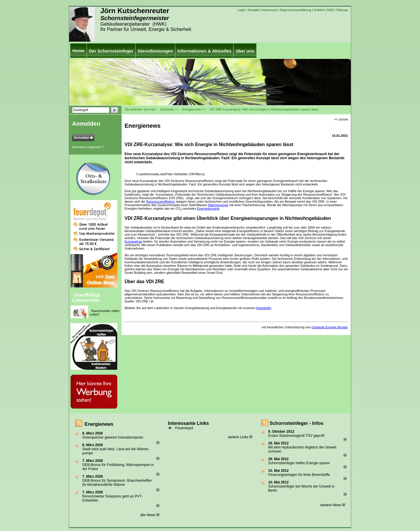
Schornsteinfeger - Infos (297, 423)
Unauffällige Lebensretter (86, 298)
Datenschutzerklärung (296, 10)
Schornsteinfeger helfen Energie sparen (299, 463)
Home (78, 51)
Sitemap (342, 10)
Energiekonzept (208, 208)
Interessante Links (189, 423)
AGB (330, 10)
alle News (149, 515)
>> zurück (341, 119)
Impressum (269, 10)
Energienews (99, 424)
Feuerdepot (184, 428)
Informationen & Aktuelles (204, 51)
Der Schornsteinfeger (111, 51)
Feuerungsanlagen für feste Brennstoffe (299, 475)
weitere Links (240, 437)
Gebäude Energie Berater (330, 327)
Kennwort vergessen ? (88, 147)
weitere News (333, 505)
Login (241, 10)
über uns (245, 51)
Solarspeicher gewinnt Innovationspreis (113, 437)
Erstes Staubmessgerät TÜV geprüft (296, 436)
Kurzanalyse (133, 241)
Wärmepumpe (218, 205)
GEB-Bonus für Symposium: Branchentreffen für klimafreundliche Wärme (117, 483)
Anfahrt (319, 10)
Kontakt (253, 10)
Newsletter (264, 308)
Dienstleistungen (155, 51)
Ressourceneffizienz (161, 201)
